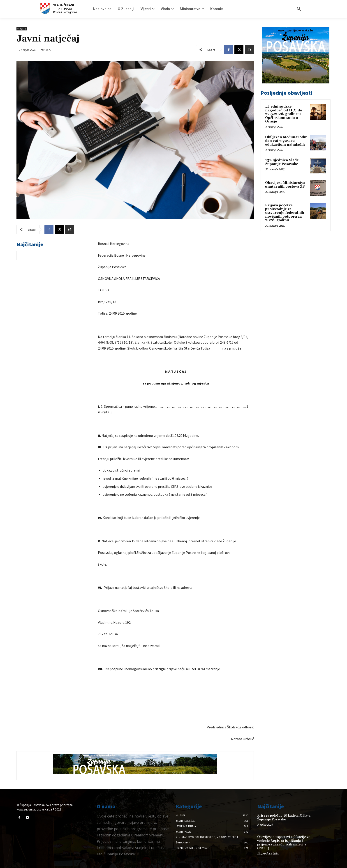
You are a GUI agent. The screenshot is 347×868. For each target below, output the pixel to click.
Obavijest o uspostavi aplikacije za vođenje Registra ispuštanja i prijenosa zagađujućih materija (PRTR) (284, 843)
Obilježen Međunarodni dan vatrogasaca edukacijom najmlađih (286, 141)
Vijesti (22, 29)
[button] (299, 9)
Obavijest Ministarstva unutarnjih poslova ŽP (285, 185)
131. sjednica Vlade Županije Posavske (282, 162)
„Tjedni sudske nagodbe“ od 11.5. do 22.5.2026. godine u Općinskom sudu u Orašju (284, 114)
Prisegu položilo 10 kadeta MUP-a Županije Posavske (284, 817)
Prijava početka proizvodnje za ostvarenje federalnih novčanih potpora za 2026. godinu (285, 213)
